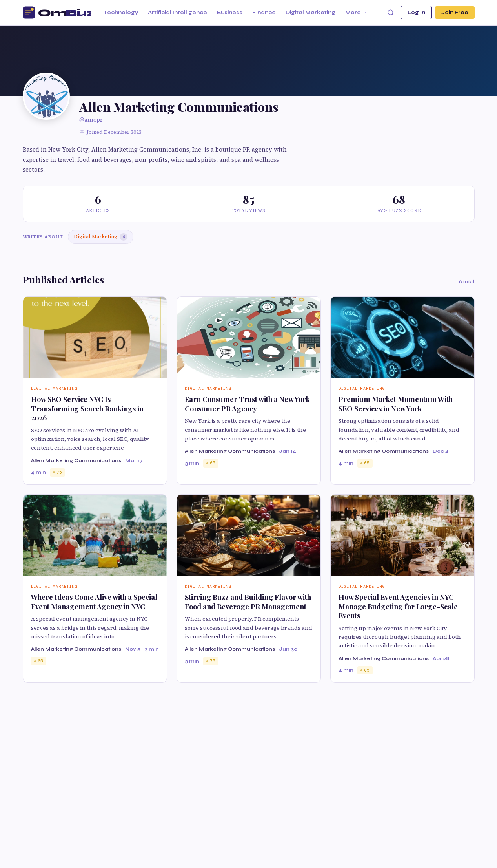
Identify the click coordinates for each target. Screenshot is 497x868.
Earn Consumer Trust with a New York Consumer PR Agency (247, 404)
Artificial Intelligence (177, 13)
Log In (416, 13)
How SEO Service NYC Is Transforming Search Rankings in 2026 (87, 408)
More (356, 13)
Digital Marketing (310, 13)
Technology (121, 13)
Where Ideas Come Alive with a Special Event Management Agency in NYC (94, 602)
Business (230, 13)
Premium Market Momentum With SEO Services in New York (396, 404)
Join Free (455, 13)
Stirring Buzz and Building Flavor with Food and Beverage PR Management (248, 602)
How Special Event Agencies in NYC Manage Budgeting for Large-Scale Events (398, 606)
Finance (264, 13)
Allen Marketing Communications (76, 460)
